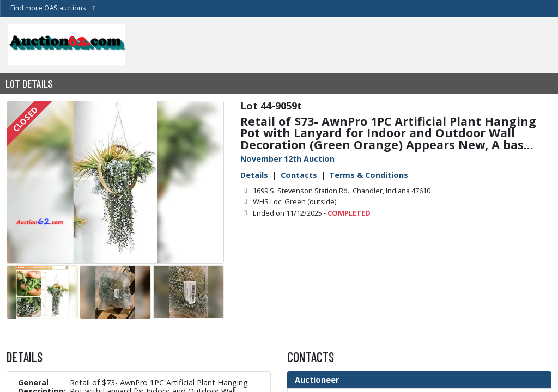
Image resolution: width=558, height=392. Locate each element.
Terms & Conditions (369, 175)
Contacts (299, 175)
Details (254, 175)
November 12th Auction (287, 159)
